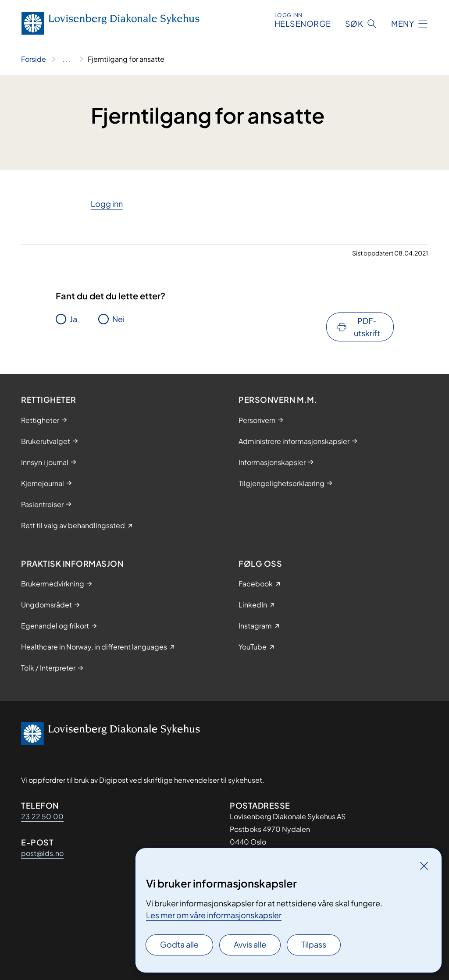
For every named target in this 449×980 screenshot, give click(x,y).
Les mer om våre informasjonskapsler (214, 915)
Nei (118, 319)
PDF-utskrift (367, 327)
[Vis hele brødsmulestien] (67, 59)
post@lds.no (42, 853)
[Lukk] (424, 866)
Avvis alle (250, 944)
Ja (73, 319)
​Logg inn (107, 204)
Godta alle (179, 944)
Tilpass (314, 944)
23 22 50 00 (42, 816)
